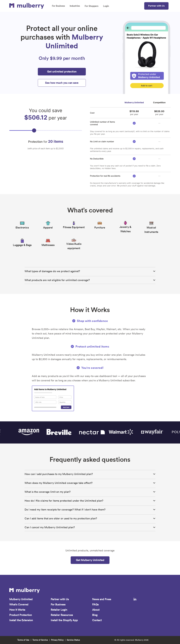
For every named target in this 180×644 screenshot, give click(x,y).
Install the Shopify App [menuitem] (64, 620)
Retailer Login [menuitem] (59, 610)
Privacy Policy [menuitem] (57, 640)
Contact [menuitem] (97, 620)
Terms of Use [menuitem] (23, 640)
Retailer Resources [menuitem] (62, 615)
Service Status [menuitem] (73, 640)
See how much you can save (62, 83)
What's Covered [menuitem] (19, 604)
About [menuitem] (96, 610)
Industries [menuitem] (75, 6)
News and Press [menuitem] (102, 599)
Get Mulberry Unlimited (90, 560)
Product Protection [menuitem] (21, 615)
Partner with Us (156, 6)
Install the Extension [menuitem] (21, 620)
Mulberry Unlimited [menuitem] (21, 599)
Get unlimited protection (62, 72)
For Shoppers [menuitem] (91, 6)
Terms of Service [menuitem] (40, 640)
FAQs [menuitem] (95, 604)
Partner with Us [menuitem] (60, 599)
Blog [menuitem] (95, 615)
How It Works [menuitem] (17, 610)
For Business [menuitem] (58, 6)
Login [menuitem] (106, 6)
